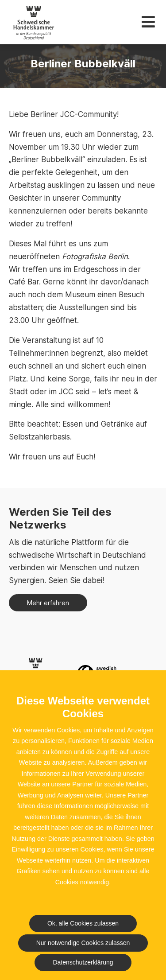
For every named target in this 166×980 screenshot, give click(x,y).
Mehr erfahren (48, 603)
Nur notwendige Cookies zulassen (83, 943)
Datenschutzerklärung (83, 962)
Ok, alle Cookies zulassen (83, 923)
